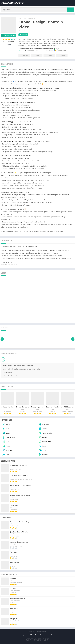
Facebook (24, 56)
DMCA (32, 635)
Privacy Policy (39, 635)
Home (20, 19)
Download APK (8, 36)
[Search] (37, 10)
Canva (20, 50)
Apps (25, 19)
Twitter (35, 56)
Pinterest (49, 56)
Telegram (61, 56)
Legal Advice (26, 635)
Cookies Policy (49, 635)
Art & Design (32, 19)
